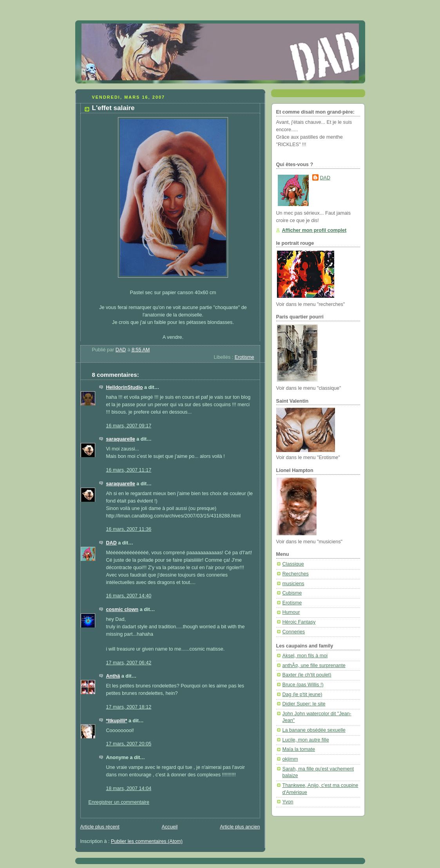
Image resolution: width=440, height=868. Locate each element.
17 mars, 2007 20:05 (129, 744)
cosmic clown (122, 609)
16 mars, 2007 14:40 (129, 596)
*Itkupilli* (117, 721)
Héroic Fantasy (299, 622)
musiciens (293, 584)
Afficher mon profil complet (314, 230)
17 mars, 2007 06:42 (129, 663)
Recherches (296, 574)
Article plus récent (100, 827)
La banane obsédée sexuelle (314, 730)
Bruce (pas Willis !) (303, 685)
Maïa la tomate (299, 749)
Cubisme (292, 593)
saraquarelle (121, 439)
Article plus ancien (240, 827)
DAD (111, 543)
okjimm (290, 759)
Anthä (113, 676)
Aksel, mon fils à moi (305, 656)
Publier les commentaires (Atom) (147, 841)
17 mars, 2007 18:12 (129, 707)
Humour (291, 612)
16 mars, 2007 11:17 (129, 470)
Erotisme (244, 357)
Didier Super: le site (304, 704)
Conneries (294, 632)
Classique (293, 564)
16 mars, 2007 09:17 (129, 426)
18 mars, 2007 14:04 (129, 788)
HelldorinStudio (125, 387)
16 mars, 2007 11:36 (129, 529)
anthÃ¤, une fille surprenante (314, 665)
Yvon (288, 802)
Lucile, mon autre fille (306, 740)
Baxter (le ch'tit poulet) (307, 675)
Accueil (170, 827)
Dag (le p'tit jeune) (302, 694)
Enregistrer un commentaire (119, 802)
